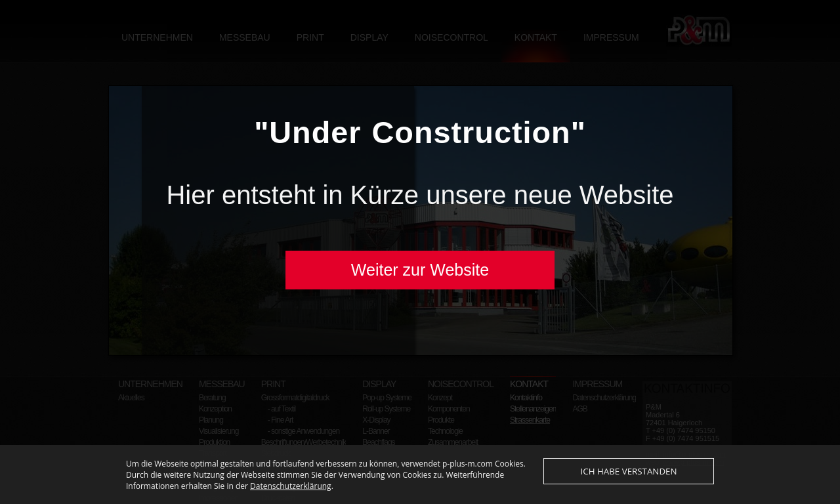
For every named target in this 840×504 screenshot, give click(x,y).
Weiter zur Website (420, 270)
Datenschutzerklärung (291, 498)
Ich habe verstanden (629, 484)
